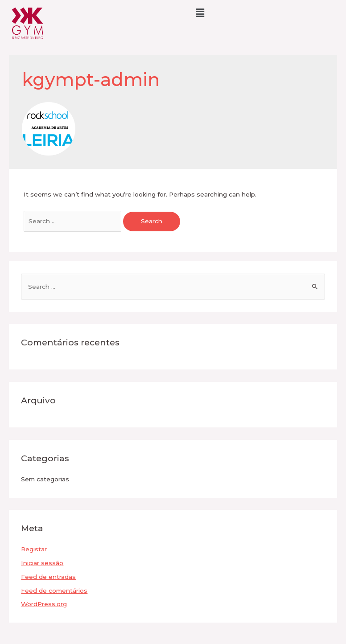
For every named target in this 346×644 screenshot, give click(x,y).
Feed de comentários (54, 591)
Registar (34, 549)
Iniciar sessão (42, 563)
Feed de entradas (48, 577)
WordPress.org (44, 604)
